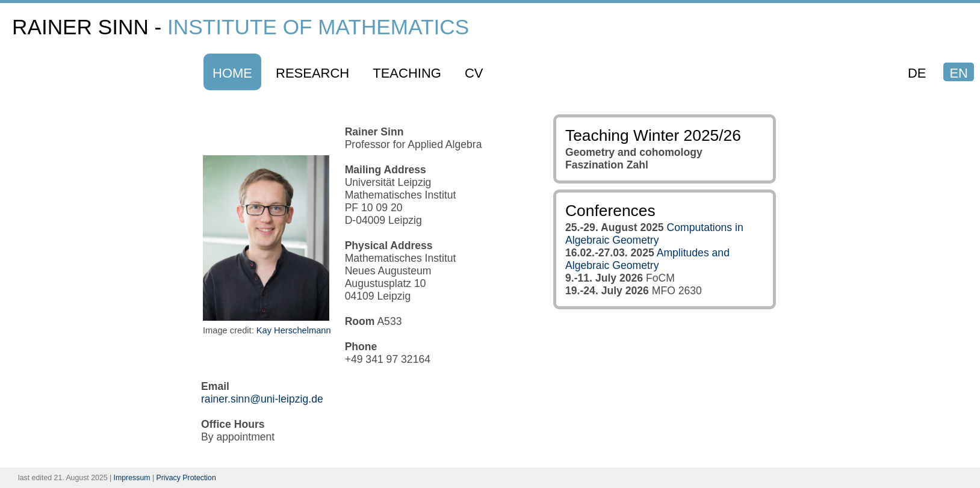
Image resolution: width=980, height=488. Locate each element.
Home (232, 73)
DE (917, 73)
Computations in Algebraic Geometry (654, 234)
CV (474, 73)
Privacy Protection (186, 478)
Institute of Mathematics (318, 27)
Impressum (132, 478)
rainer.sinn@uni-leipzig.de (262, 399)
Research (312, 73)
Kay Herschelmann (294, 330)
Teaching (407, 73)
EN (959, 73)
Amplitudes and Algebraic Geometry (647, 259)
